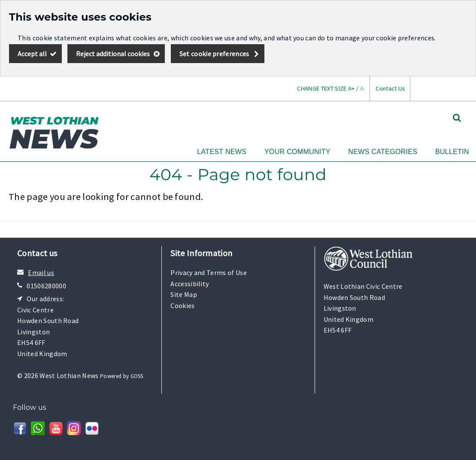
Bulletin (452, 152)
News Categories (383, 152)
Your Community (297, 152)
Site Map (184, 294)
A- (363, 88)
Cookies (182, 306)
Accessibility (189, 284)
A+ (352, 88)
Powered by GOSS (122, 376)
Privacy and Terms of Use (209, 272)
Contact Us (390, 88)
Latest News (222, 152)
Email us (41, 272)
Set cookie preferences (214, 54)
